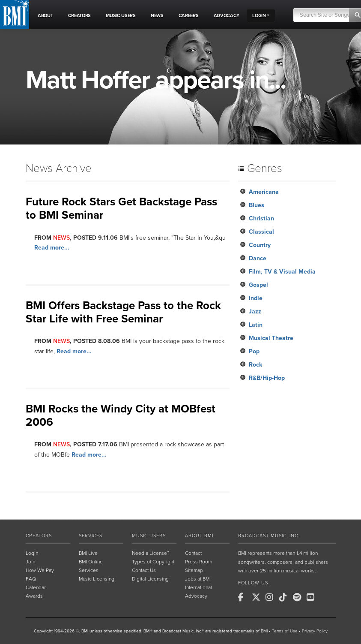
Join (30, 562)
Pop (254, 351)
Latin (256, 325)
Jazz (255, 311)
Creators (39, 536)
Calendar (36, 587)
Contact (193, 553)
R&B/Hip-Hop (267, 378)
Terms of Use (285, 631)
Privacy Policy (315, 631)
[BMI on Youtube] (313, 597)
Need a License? (151, 553)
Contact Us (144, 570)
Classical (261, 232)
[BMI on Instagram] (271, 597)
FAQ (31, 579)
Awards (34, 596)
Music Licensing (97, 579)
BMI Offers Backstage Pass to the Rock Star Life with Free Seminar (123, 312)
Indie (256, 298)
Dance (258, 258)
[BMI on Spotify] (299, 597)
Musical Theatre (271, 338)
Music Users (149, 536)
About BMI (199, 536)
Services (91, 536)
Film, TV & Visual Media (282, 272)
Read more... (52, 248)
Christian (261, 218)
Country (260, 245)
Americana (264, 192)
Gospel (258, 285)
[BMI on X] (258, 597)
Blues (257, 205)
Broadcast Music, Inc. (269, 536)
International (198, 587)
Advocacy (196, 596)
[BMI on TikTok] (285, 597)
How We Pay (40, 570)
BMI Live (88, 553)
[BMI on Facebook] (244, 597)
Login (32, 553)
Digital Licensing (150, 579)
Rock (255, 365)
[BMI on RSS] (326, 597)
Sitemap (194, 570)
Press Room (198, 562)
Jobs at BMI (198, 579)
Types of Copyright (153, 562)
